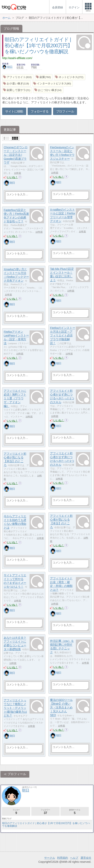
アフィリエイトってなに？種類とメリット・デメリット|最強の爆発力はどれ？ (15, 708)
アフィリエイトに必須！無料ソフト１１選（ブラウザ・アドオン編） (15, 398)
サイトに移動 (14, 111)
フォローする (40, 111)
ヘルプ (74, 858)
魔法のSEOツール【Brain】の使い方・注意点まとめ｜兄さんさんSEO (61, 708)
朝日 (7, 67)
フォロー (16, 812)
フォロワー (45, 812)
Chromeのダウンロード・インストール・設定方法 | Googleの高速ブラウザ (16, 155)
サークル (50, 858)
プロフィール (65, 111)
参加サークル (75, 812)
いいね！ (12, 177)
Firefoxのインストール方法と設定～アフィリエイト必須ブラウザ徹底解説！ (63, 335)
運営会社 (86, 858)
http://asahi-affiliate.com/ (17, 58)
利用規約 (63, 858)
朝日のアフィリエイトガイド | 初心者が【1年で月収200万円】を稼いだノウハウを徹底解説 (38, 45)
